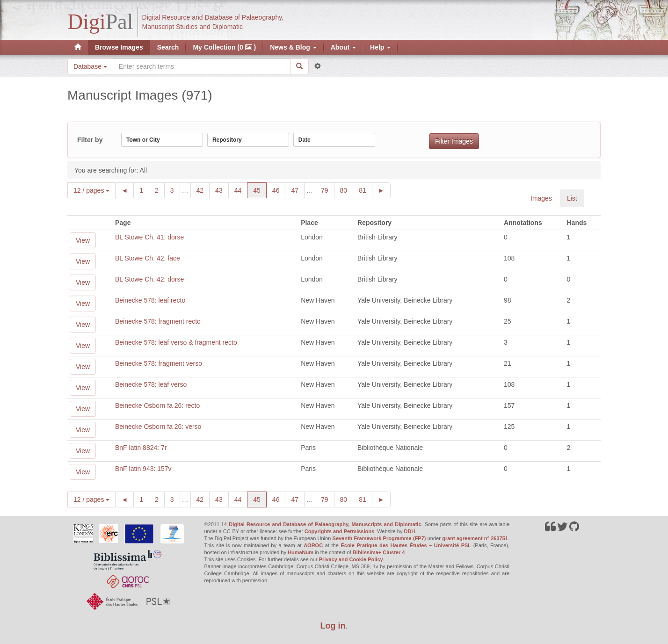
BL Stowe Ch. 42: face (148, 258)
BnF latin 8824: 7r (141, 448)
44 (241, 190)
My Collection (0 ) (224, 47)
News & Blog (293, 47)
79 (328, 190)
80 (347, 190)
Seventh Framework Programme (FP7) (379, 538)
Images (541, 198)
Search (168, 47)
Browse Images (119, 47)
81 (366, 190)
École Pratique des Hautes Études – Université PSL (406, 545)
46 (279, 190)
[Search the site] (202, 66)
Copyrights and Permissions (339, 531)
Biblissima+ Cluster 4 (379, 552)
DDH (409, 531)
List (572, 198)
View (83, 240)
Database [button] (90, 66)
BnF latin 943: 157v (143, 469)
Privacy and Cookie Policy (351, 559)
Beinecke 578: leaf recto (150, 300)
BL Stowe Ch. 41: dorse (149, 237)
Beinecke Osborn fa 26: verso (158, 427)
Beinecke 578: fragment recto (158, 321)
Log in (333, 626)
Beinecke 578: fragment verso (159, 363)
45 (260, 190)
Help (380, 47)
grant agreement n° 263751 (475, 538)
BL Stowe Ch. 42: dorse (149, 279)
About (343, 47)
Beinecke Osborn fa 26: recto (157, 405)
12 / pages (91, 190)
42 (203, 190)
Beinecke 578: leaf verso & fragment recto (176, 342)
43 (222, 190)
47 (298, 190)
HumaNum (301, 552)
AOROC (313, 545)
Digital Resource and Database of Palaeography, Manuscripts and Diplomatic (325, 524)
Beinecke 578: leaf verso (151, 384)
